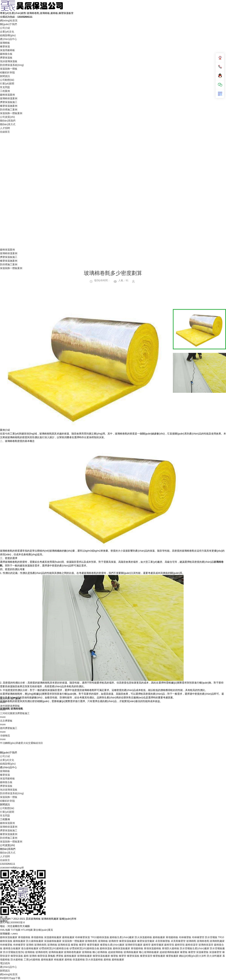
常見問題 (5, 87)
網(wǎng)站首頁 (9, 20)
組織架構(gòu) (8, 35)
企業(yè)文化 (7, 32)
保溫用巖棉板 (7, 50)
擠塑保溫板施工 (9, 102)
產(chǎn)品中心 (8, 39)
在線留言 (5, 132)
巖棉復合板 (6, 54)
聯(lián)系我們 (8, 121)
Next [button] (156, 670)
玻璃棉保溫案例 (9, 98)
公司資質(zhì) (7, 117)
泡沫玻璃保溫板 (9, 61)
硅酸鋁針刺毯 (7, 72)
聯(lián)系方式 (8, 124)
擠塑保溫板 (6, 58)
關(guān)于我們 (8, 24)
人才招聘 (5, 128)
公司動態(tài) (7, 80)
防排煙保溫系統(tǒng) (12, 65)
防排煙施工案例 (9, 110)
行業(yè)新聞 (7, 84)
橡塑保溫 (5, 46)
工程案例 (5, 91)
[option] (84, 670)
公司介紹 (5, 28)
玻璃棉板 (5, 43)
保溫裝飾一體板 (9, 69)
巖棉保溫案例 (7, 95)
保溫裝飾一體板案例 (11, 113)
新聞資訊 (5, 76)
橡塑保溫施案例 (9, 106)
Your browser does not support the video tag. (113, 190)
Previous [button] (12, 670)
